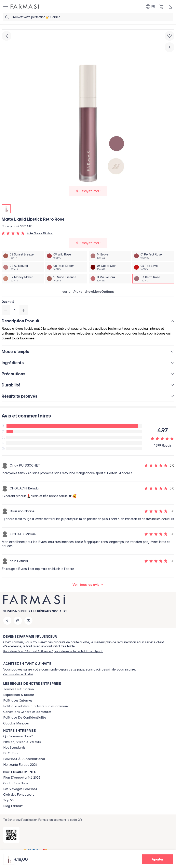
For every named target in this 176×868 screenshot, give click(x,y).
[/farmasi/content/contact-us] (16, 783)
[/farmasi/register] (53, 651)
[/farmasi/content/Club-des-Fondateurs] (19, 795)
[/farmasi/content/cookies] (25, 718)
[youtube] (28, 621)
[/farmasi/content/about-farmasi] (18, 736)
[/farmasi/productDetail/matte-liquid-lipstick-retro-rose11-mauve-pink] (110, 279)
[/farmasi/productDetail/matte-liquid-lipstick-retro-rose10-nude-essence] (66, 279)
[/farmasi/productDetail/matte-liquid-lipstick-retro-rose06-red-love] (153, 267)
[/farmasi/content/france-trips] (20, 789)
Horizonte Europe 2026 (20, 765)
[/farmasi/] (25, 7)
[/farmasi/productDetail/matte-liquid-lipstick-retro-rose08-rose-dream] (66, 267)
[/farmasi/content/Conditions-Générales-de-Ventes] (27, 712)
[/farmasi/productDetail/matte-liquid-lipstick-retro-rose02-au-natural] (23, 267)
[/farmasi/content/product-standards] (14, 748)
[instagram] (18, 621)
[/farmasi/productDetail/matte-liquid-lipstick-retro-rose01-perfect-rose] (153, 256)
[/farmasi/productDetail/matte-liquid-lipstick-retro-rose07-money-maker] (23, 279)
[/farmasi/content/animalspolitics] (36, 706)
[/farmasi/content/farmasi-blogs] (13, 806)
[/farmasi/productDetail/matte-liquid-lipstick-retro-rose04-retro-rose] (153, 279)
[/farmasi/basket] (161, 6)
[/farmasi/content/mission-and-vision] (22, 742)
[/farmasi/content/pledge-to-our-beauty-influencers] (11, 753)
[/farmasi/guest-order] (18, 674)
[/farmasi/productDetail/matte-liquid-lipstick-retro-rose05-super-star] (110, 267)
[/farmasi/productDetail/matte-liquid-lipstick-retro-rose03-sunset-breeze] (23, 256)
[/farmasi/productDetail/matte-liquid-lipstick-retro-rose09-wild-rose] (66, 256)
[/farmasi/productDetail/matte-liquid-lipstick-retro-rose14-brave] (110, 256)
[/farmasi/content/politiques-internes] (18, 701)
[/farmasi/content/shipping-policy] (19, 695)
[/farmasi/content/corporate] (24, 759)
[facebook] (7, 621)
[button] (88, 292)
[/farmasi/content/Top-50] (8, 800)
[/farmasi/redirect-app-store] (11, 835)
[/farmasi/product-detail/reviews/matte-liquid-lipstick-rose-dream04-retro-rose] (88, 585)
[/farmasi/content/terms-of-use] (19, 689)
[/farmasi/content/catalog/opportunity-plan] (22, 778)
